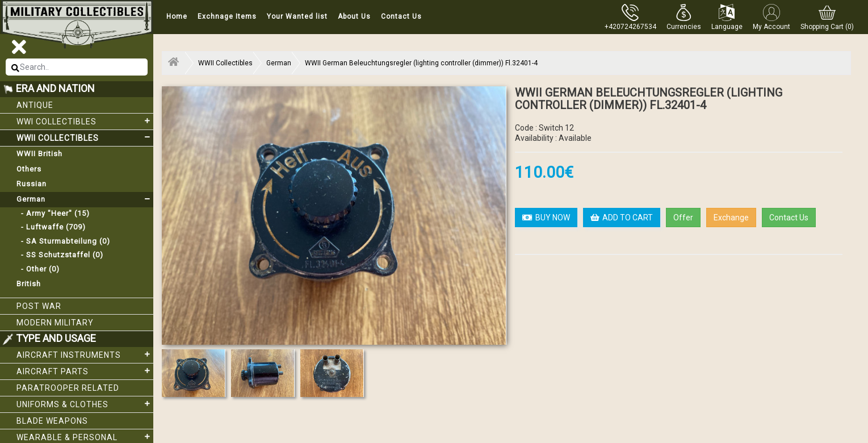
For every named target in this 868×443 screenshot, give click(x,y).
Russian (32, 184)
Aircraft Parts (85, 371)
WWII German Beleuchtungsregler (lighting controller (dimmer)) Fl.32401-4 (421, 63)
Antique (35, 105)
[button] (684, 17)
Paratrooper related (68, 388)
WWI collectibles (85, 121)
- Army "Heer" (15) (53, 213)
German (85, 199)
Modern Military (55, 323)
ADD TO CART (622, 218)
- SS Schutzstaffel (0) (60, 255)
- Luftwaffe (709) (51, 227)
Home (177, 16)
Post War (39, 306)
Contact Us (401, 16)
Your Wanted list (297, 16)
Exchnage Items (227, 16)
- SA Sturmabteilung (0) (63, 241)
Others (29, 169)
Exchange (731, 218)
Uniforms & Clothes (85, 404)
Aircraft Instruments (85, 354)
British (29, 284)
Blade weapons (52, 421)
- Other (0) (38, 269)
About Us (354, 16)
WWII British (39, 154)
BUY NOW (546, 218)
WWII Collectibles (85, 137)
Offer (683, 218)
